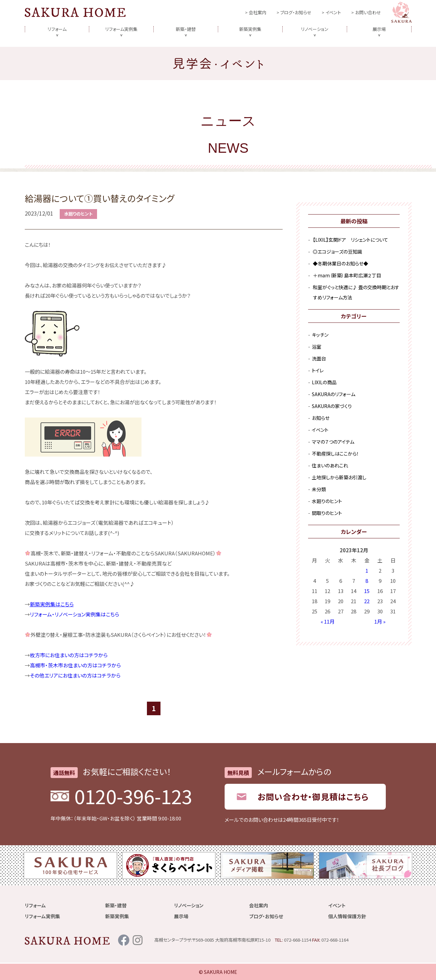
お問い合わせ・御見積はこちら (313, 797)
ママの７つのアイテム (333, 442)
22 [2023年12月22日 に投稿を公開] (367, 601)
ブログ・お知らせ (296, 12)
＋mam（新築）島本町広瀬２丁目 (347, 275)
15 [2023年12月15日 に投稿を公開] (367, 591)
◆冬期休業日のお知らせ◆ (340, 263)
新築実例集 (250, 29)
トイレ (318, 370)
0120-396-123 (133, 796)
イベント (333, 12)
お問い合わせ (368, 12)
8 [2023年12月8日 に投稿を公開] (367, 581)
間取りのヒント (327, 513)
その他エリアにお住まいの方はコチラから (75, 675)
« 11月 (328, 621)
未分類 (319, 489)
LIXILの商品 (324, 382)
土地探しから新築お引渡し (339, 477)
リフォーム (57, 29)
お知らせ (321, 418)
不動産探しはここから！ (335, 454)
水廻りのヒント (78, 214)
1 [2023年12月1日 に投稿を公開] (367, 570)
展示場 (379, 29)
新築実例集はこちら (52, 604)
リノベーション (315, 29)
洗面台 (319, 358)
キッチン (320, 335)
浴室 (317, 347)
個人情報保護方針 (347, 916)
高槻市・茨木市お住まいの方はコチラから (75, 665)
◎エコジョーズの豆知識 (337, 252)
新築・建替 (186, 29)
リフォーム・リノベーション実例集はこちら (74, 614)
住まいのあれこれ (330, 465)
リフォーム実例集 (121, 29)
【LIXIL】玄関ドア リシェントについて (350, 240)
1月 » (380, 621)
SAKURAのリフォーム (334, 394)
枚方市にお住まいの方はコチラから (69, 655)
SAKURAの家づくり (332, 406)
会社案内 (258, 12)
